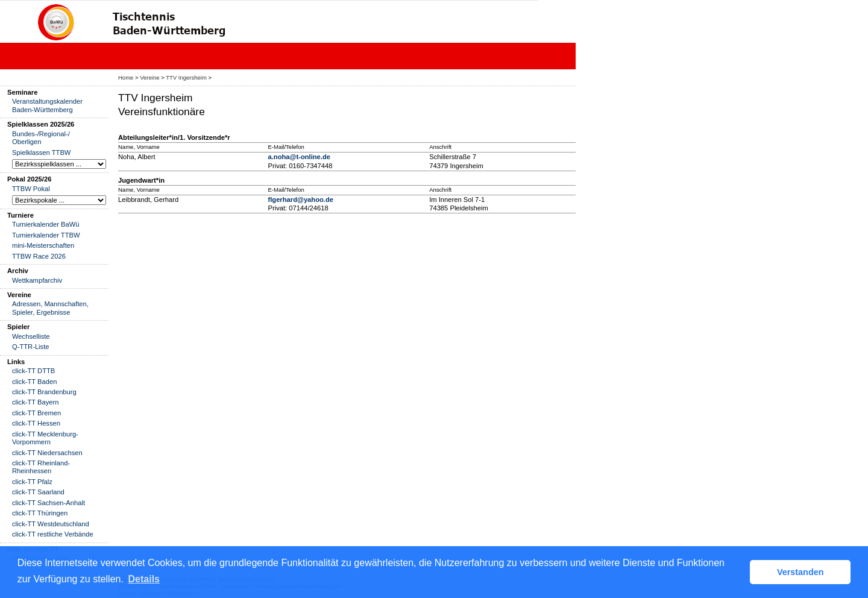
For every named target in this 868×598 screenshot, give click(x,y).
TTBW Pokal (31, 189)
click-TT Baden (34, 382)
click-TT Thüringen (40, 513)
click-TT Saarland (38, 492)
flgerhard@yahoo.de (300, 200)
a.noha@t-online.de (299, 157)
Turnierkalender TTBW (46, 235)
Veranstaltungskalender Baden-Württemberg (47, 105)
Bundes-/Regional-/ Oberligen (41, 138)
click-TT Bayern (36, 402)
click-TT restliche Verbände (53, 534)
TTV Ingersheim (186, 77)
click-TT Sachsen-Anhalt (49, 503)
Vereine (149, 77)
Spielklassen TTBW (41, 153)
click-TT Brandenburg (44, 392)
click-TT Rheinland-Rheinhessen (41, 467)
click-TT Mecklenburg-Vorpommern (45, 438)
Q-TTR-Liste (31, 347)
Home (126, 77)
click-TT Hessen (36, 423)
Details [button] (144, 579)
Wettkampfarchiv (37, 280)
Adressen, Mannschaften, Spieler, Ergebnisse (50, 308)
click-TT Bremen (36, 413)
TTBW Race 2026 (39, 256)
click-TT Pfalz (32, 482)
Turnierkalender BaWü (46, 224)
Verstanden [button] (800, 572)
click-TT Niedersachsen (47, 453)
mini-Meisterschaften (43, 245)
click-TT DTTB (33, 371)
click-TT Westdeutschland (51, 524)
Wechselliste (31, 336)
